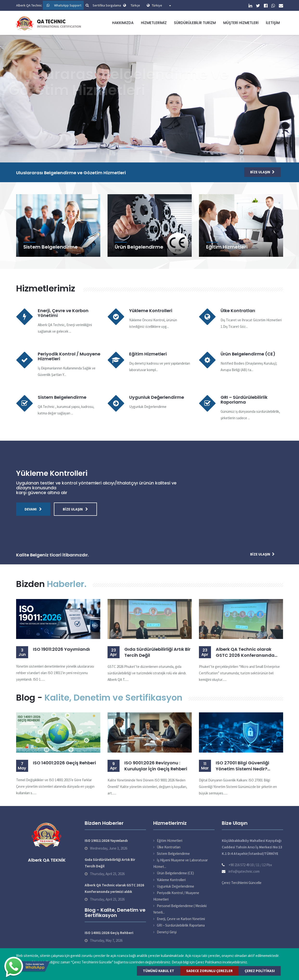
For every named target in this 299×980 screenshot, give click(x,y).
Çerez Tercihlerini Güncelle (242, 883)
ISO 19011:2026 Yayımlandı (61, 649)
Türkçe (135, 5)
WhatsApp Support (68, 5)
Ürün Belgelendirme (139, 247)
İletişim (273, 23)
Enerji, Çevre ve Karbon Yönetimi (63, 313)
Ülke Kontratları (238, 311)
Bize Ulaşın (262, 172)
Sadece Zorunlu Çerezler (209, 971)
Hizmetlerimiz (154, 23)
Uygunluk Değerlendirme (157, 397)
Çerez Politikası (260, 971)
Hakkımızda (123, 23)
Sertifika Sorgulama (103, 5)
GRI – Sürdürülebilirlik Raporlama (244, 400)
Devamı (33, 509)
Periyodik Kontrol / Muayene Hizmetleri (69, 356)
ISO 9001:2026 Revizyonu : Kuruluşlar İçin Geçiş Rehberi (156, 766)
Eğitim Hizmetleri (227, 247)
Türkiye (161, 5)
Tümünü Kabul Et (159, 971)
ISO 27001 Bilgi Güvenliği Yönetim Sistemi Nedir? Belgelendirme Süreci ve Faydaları (242, 766)
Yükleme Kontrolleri (151, 311)
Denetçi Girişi (167, 932)
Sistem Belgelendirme (51, 247)
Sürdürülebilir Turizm (195, 23)
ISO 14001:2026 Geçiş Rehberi (64, 763)
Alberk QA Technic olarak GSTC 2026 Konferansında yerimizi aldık (245, 652)
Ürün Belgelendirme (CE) (248, 354)
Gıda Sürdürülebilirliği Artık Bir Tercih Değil (157, 652)
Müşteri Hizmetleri (241, 23)
